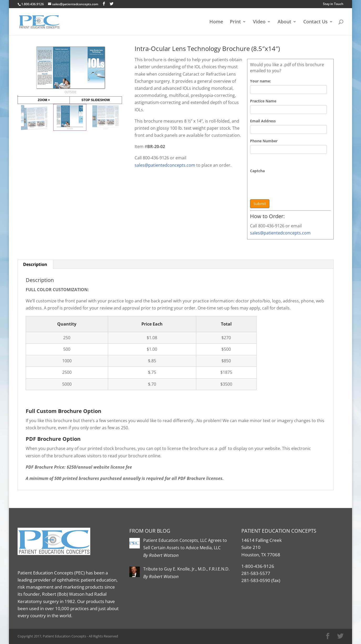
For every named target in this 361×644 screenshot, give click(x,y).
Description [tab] (35, 264)
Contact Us (315, 22)
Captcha (257, 171)
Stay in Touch (333, 4)
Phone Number (264, 141)
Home (216, 22)
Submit (260, 204)
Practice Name (263, 101)
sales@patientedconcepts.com (280, 233)
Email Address (263, 121)
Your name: (261, 81)
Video (259, 22)
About (284, 22)
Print (235, 22)
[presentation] (290, 185)
